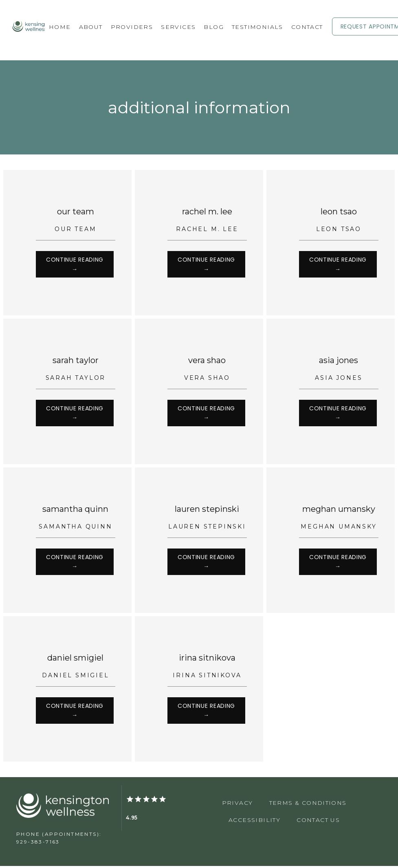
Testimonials (257, 27)
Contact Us (318, 822)
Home (60, 27)
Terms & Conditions (308, 805)
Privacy (237, 805)
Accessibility (254, 822)
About (91, 27)
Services (178, 27)
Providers (132, 27)
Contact (307, 27)
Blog (214, 27)
